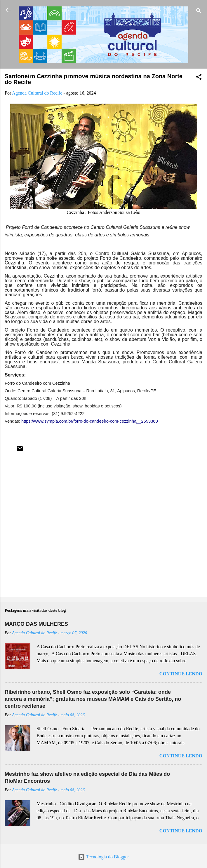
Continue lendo (181, 674)
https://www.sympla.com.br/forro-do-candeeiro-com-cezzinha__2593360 (90, 421)
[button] (199, 78)
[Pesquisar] (199, 12)
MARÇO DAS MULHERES (36, 624)
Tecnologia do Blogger (103, 857)
